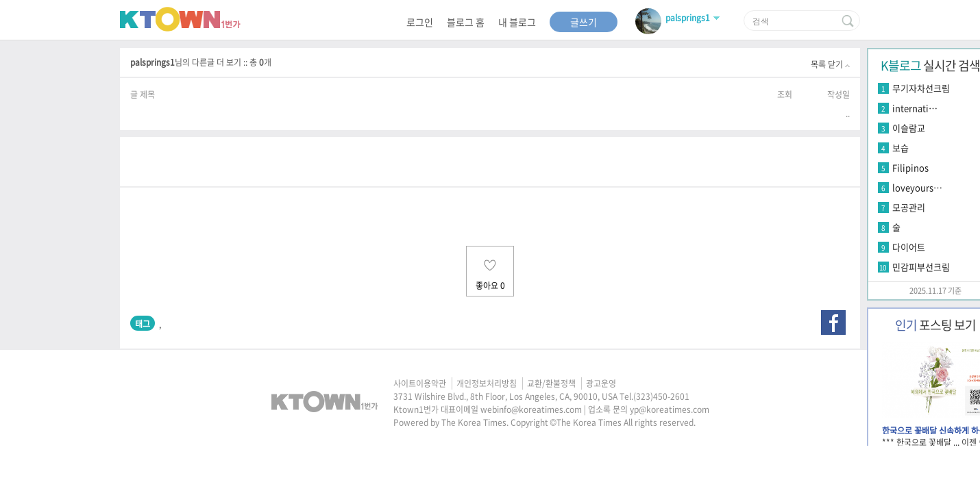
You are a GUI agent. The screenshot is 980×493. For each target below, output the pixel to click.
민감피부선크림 (921, 267)
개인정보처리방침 (487, 383)
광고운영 (601, 383)
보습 (901, 148)
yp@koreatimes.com (670, 409)
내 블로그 (517, 22)
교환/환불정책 (551, 383)
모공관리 (909, 207)
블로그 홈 (466, 22)
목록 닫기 (830, 64)
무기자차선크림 (921, 88)
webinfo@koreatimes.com (531, 409)
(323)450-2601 (661, 396)
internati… (915, 108)
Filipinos (910, 167)
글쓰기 (584, 22)
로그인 (420, 22)
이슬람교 (909, 128)
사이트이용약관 (420, 383)
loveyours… (917, 187)
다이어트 (909, 247)
